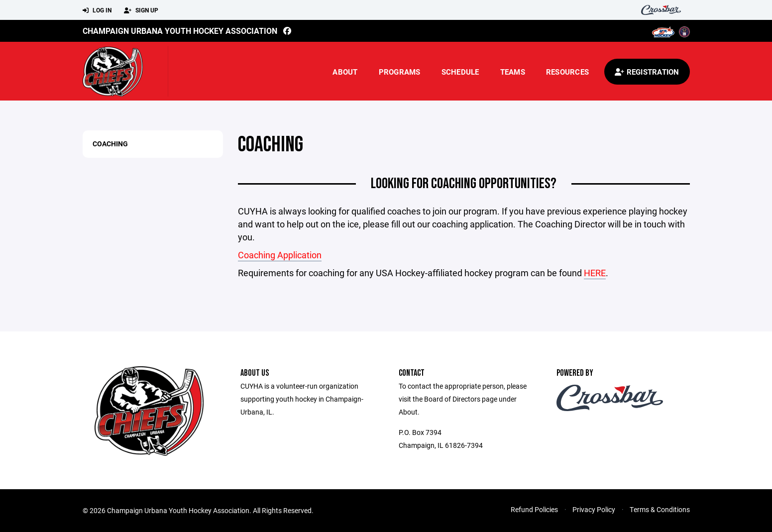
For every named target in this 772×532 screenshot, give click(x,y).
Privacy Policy (594, 509)
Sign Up (141, 10)
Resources (567, 72)
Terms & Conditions (660, 509)
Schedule (460, 72)
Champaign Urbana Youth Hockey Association (180, 31)
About (345, 72)
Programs (400, 72)
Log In (97, 10)
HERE (595, 273)
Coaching (110, 144)
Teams (513, 72)
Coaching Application (280, 255)
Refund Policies (534, 509)
